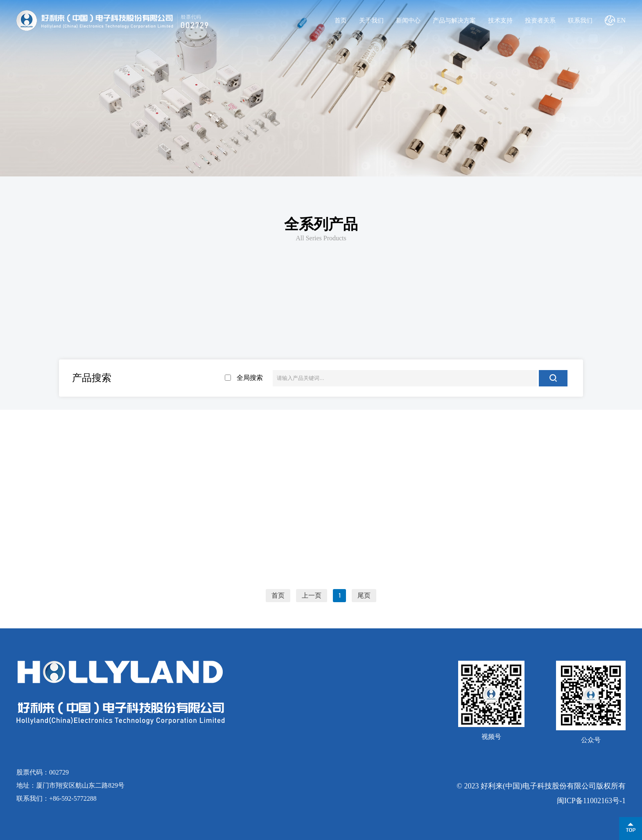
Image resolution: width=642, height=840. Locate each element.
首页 (341, 20)
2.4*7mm (106, 350)
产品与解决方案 (454, 20)
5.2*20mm (420, 350)
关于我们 (371, 20)
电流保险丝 (190, 316)
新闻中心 (408, 20)
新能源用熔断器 (103, 316)
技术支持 (500, 20)
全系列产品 (321, 224)
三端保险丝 (452, 316)
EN (621, 20)
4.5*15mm (316, 350)
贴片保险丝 (277, 316)
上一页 (312, 596)
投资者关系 (540, 20)
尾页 (364, 596)
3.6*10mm (211, 350)
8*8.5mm (106, 374)
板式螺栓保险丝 (365, 316)
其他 (539, 316)
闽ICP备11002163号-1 (591, 801)
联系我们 (580, 20)
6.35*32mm (525, 350)
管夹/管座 (211, 374)
